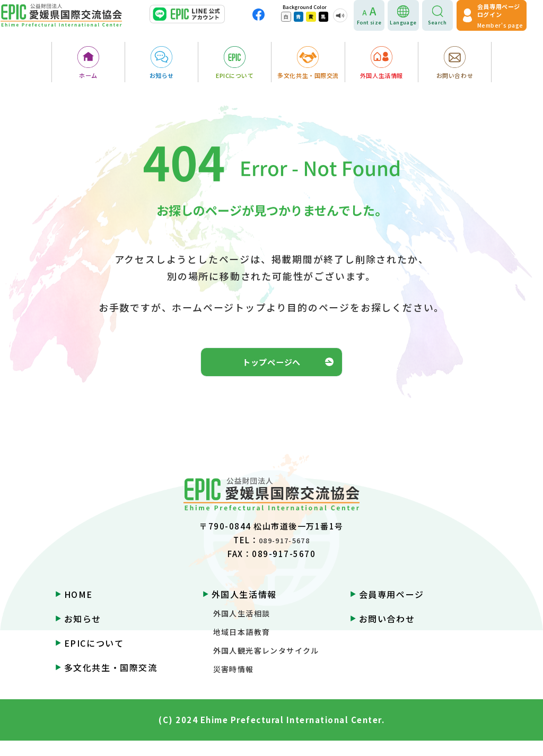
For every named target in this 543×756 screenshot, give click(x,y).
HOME (78, 610)
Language (414, 24)
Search (448, 24)
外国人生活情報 (382, 77)
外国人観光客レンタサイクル (266, 666)
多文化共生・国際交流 (308, 77)
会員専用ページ (392, 610)
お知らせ (162, 77)
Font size (380, 24)
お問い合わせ (455, 77)
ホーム (88, 77)
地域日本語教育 (242, 647)
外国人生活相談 (242, 629)
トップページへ (271, 370)
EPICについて (235, 77)
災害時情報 (234, 684)
